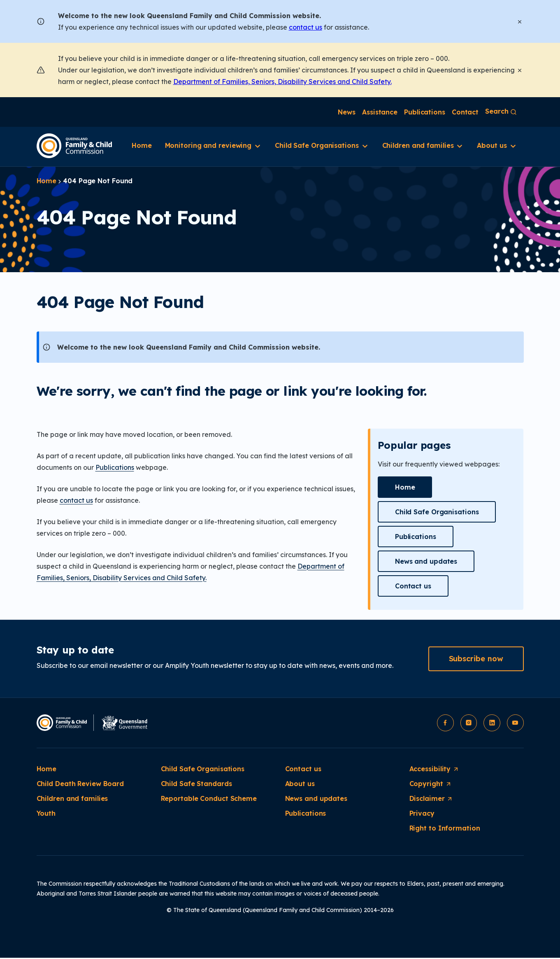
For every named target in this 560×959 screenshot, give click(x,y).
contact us (306, 27)
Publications (115, 467)
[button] (405, 487)
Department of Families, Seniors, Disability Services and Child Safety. (282, 82)
